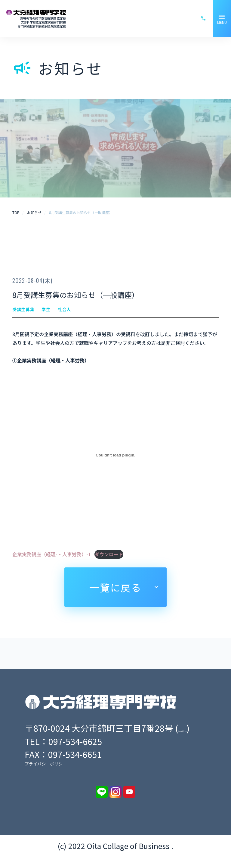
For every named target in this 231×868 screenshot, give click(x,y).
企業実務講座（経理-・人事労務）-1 (52, 554)
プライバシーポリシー (46, 775)
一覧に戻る (115, 587)
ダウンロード (109, 554)
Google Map (52, 740)
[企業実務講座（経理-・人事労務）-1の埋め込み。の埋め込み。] (115, 455)
